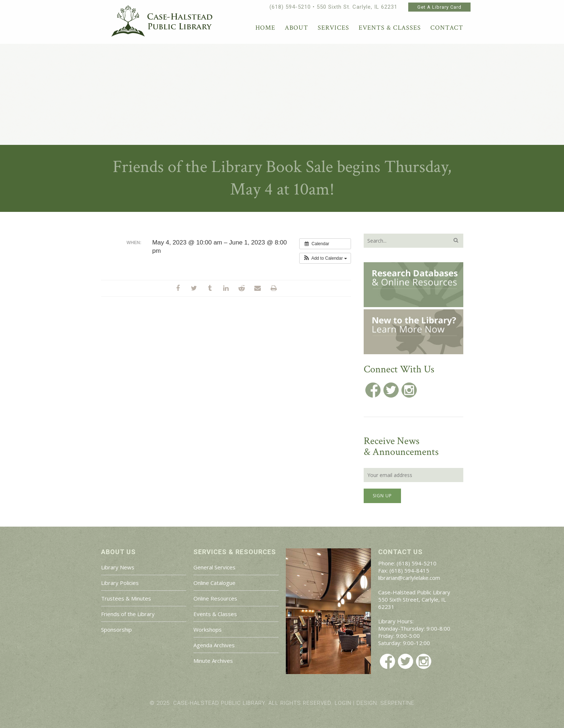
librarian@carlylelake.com (409, 578)
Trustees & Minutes (126, 598)
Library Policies (120, 583)
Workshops (208, 629)
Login (343, 703)
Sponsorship (116, 629)
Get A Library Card (439, 7)
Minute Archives (213, 661)
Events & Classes (215, 614)
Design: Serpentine (385, 703)
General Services (214, 567)
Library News (118, 567)
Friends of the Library (128, 614)
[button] (325, 258)
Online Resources (215, 598)
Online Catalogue (214, 583)
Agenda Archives (214, 645)
